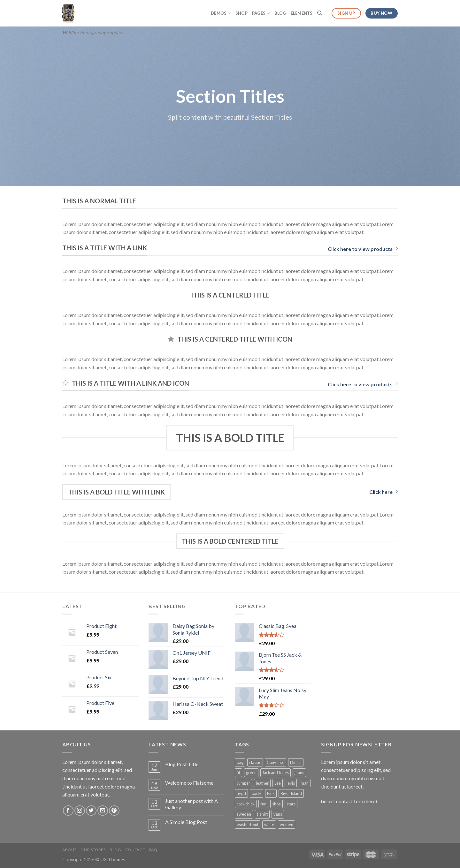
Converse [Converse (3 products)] (276, 762)
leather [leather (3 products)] (262, 783)
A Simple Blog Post (186, 822)
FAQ (153, 850)
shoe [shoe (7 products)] (276, 804)
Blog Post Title (182, 764)
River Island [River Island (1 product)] (291, 793)
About (69, 850)
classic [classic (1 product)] (255, 762)
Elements (302, 13)
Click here (383, 492)
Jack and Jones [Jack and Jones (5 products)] (276, 773)
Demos (221, 13)
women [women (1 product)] (287, 825)
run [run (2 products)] (263, 804)
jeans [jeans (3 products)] (299, 773)
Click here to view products (363, 249)
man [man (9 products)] (305, 783)
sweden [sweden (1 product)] (244, 814)
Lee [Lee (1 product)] (278, 783)
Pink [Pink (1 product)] (271, 793)
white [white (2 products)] (269, 825)
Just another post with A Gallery (192, 804)
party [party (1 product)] (257, 793)
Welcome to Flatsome (189, 783)
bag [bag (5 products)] (240, 762)
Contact (135, 850)
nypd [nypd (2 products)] (241, 793)
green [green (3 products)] (251, 773)
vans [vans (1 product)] (278, 814)
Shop (241, 13)
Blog (280, 13)
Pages (261, 13)
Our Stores (93, 850)
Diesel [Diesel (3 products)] (296, 762)
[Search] (320, 13)
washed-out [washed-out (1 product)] (248, 825)
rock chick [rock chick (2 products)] (246, 804)
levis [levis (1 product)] (291, 783)
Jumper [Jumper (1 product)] (243, 783)
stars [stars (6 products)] (291, 804)
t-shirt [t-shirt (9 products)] (262, 814)
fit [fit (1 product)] (238, 773)
